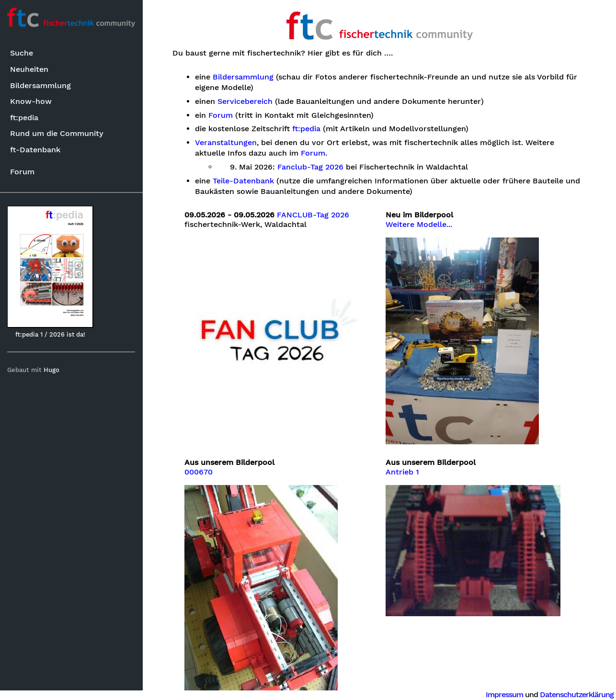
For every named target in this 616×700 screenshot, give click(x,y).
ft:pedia (25, 118)
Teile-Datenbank (243, 181)
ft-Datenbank (36, 150)
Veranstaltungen (226, 143)
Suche (22, 53)
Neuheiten (30, 69)
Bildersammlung (41, 85)
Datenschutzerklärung (577, 694)
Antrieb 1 (403, 472)
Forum (23, 172)
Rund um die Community (57, 133)
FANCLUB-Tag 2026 (314, 215)
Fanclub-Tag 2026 (311, 167)
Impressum (504, 694)
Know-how (31, 101)
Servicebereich (245, 102)
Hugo (52, 370)
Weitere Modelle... (419, 225)
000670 (199, 472)
